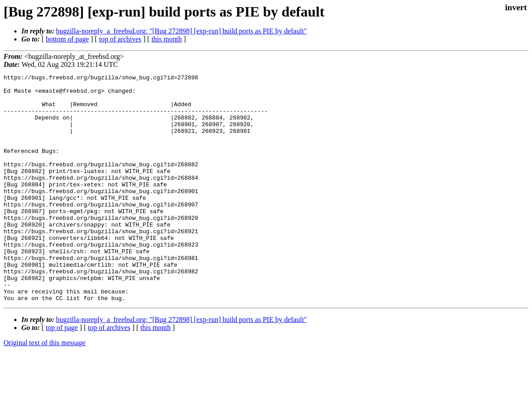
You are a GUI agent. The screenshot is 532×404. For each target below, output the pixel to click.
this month (167, 39)
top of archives (120, 39)
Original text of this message (45, 388)
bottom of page (68, 39)
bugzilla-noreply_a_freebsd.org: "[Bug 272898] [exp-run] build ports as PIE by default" (182, 31)
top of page (62, 373)
